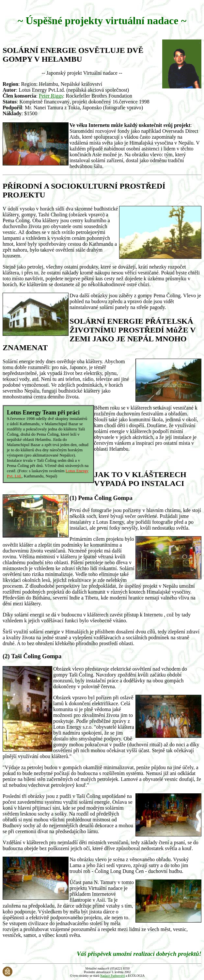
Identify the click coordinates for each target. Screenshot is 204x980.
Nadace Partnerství (113, 976)
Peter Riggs (51, 96)
